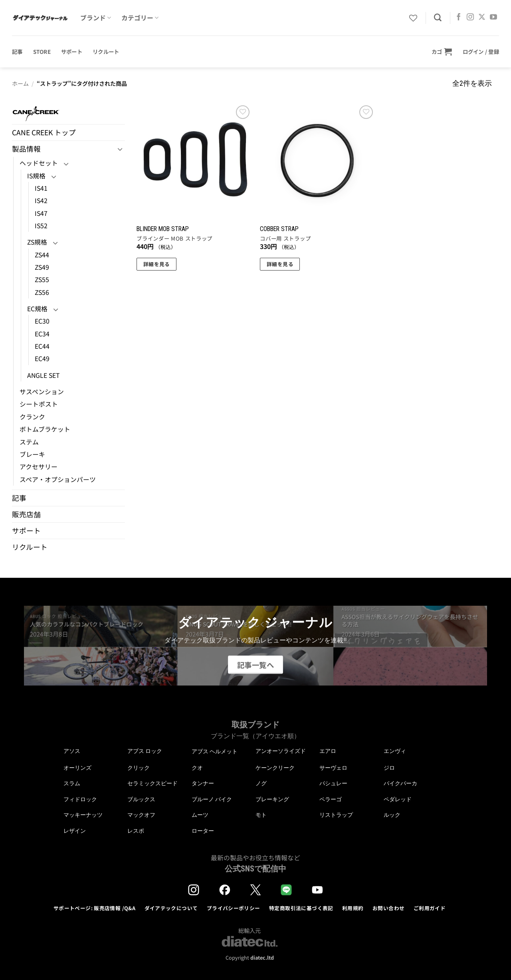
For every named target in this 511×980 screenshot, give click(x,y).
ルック (392, 815)
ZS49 (42, 267)
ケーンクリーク (275, 768)
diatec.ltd (262, 957)
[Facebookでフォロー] (459, 18)
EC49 (42, 359)
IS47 (41, 213)
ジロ (389, 768)
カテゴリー (140, 18)
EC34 (42, 334)
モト (261, 815)
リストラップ (336, 815)
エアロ (328, 751)
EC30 (42, 321)
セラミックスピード (153, 783)
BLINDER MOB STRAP (163, 229)
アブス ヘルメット (215, 752)
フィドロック (80, 799)
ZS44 (42, 255)
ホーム (20, 83)
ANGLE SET (43, 375)
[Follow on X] (482, 18)
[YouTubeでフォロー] (493, 18)
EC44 (42, 346)
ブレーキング (272, 799)
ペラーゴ (331, 799)
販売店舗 (26, 514)
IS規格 (36, 176)
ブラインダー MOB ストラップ (174, 239)
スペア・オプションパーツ (58, 479)
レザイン (75, 831)
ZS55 (42, 280)
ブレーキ (32, 454)
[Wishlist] (413, 18)
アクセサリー (39, 467)
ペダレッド (398, 799)
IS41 (41, 188)
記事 (17, 51)
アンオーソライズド (281, 751)
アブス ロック (145, 751)
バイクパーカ (400, 783)
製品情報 (26, 149)
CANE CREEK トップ (44, 132)
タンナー (203, 783)
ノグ (261, 783)
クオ (197, 768)
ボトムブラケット (45, 429)
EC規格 (37, 309)
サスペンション (42, 392)
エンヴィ (395, 751)
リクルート (106, 51)
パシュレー (333, 783)
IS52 (41, 226)
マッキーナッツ (83, 815)
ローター (203, 831)
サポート (72, 51)
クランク (32, 417)
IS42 (41, 201)
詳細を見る (157, 264)
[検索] (438, 18)
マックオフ (141, 815)
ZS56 (42, 292)
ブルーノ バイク (212, 799)
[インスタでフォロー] (470, 18)
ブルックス (141, 799)
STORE (42, 51)
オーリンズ (77, 768)
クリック (139, 768)
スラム (72, 783)
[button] (442, 51)
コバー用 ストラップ (285, 239)
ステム (29, 442)
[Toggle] (120, 149)
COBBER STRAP (279, 229)
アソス (72, 751)
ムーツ (200, 815)
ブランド (96, 18)
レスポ (136, 831)
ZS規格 (37, 242)
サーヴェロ (333, 768)
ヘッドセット (39, 163)
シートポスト (39, 404)
